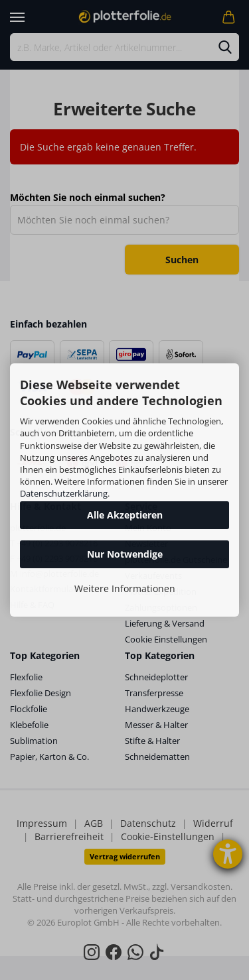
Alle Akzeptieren (125, 515)
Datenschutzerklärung (64, 493)
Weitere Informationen (125, 588)
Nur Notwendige (125, 554)
